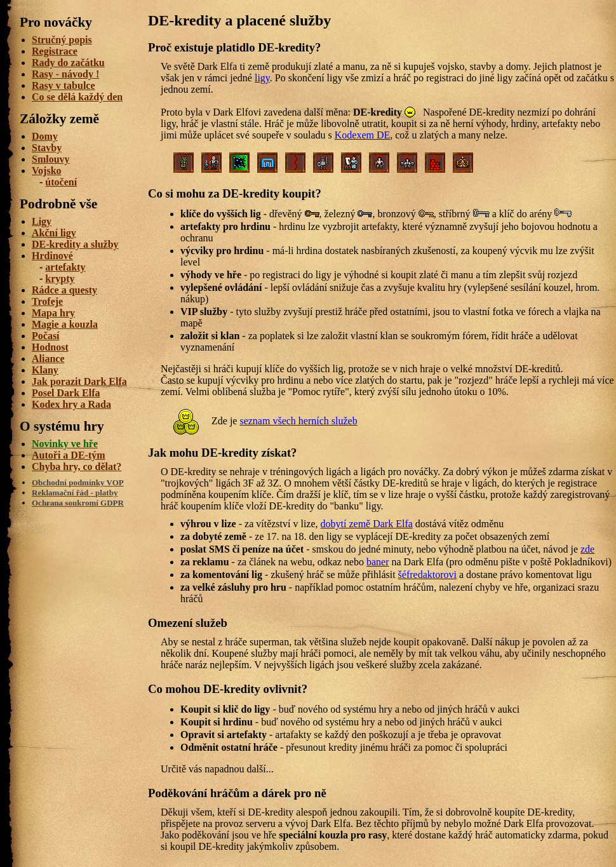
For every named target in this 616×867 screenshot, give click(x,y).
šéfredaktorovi (427, 575)
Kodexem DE (363, 135)
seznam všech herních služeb (298, 421)
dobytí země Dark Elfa (367, 524)
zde (587, 549)
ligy (262, 78)
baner (378, 562)
